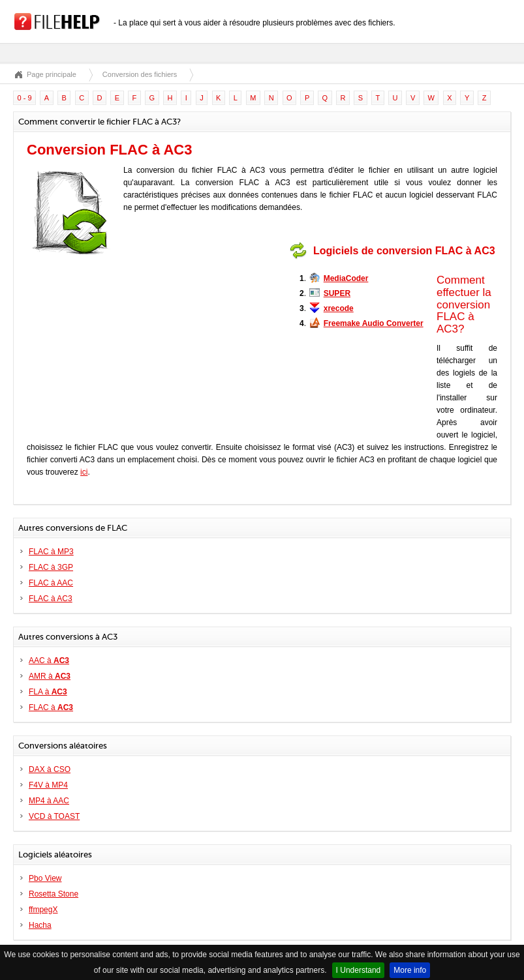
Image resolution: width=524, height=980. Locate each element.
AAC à (49, 661)
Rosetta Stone (54, 894)
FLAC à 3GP (51, 567)
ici (84, 472)
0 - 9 (25, 98)
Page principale (52, 74)
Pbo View (45, 878)
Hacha (40, 925)
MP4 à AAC (49, 801)
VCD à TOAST (54, 816)
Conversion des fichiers (140, 74)
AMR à (50, 676)
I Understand (359, 970)
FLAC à (51, 707)
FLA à (48, 692)
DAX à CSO (50, 769)
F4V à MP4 (48, 785)
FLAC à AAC (51, 583)
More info (410, 970)
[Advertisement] (205, 321)
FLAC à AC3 (51, 599)
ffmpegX (43, 910)
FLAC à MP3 (51, 552)
